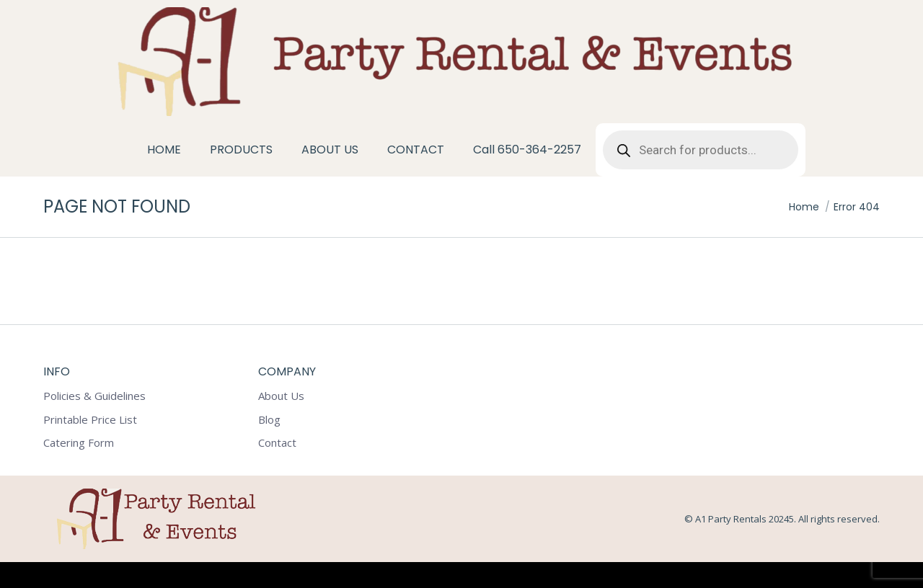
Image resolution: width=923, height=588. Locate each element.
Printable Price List (90, 446)
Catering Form (79, 469)
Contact (277, 469)
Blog (269, 446)
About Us (281, 422)
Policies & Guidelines (94, 422)
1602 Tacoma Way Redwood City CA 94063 (129, 13)
